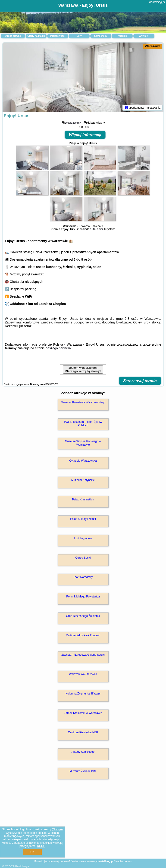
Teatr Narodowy (83, 577)
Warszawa (153, 46)
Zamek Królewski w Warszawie (83, 713)
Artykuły (144, 36)
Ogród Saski (83, 558)
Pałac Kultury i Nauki (83, 519)
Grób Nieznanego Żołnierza (83, 616)
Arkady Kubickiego (83, 752)
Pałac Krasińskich (83, 499)
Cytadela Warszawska (83, 461)
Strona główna (13, 36)
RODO (41, 846)
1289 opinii (97, 229)
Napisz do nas (124, 861)
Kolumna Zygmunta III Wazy (83, 694)
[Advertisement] (83, 824)
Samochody (101, 36)
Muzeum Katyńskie (83, 480)
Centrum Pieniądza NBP (83, 732)
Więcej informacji (85, 135)
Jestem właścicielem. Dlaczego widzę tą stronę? (83, 369)
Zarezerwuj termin (140, 381)
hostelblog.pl (157, 2)
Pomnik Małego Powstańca (83, 597)
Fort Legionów (83, 538)
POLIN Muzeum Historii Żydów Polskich (83, 423)
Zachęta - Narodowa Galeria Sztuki (83, 655)
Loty (79, 36)
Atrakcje (122, 36)
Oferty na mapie (36, 36)
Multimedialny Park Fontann (83, 635)
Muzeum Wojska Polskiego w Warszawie (83, 443)
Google (57, 829)
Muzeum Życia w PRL (83, 771)
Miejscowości (58, 36)
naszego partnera (58, 348)
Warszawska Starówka (83, 674)
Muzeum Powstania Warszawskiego (83, 402)
